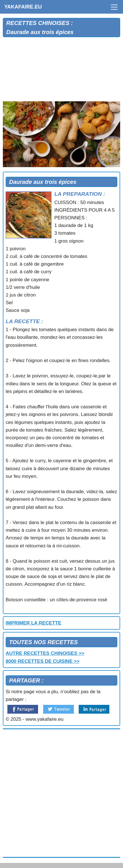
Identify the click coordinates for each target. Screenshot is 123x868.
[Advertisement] (61, 71)
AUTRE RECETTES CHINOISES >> (45, 653)
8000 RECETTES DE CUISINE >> (43, 661)
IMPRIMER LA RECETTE (34, 623)
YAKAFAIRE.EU (23, 7)
